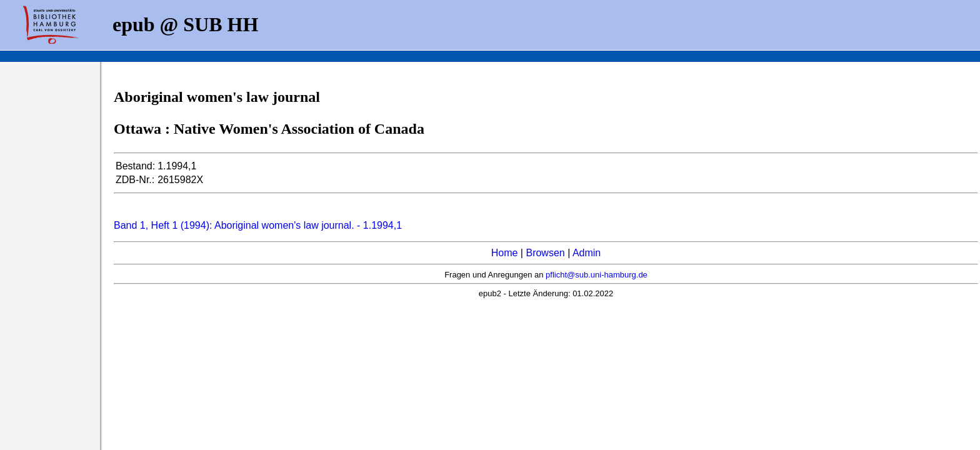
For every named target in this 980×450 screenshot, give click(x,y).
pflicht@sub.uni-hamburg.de (597, 275)
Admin (587, 253)
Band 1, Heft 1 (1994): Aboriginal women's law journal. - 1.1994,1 (258, 225)
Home (505, 253)
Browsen (545, 253)
